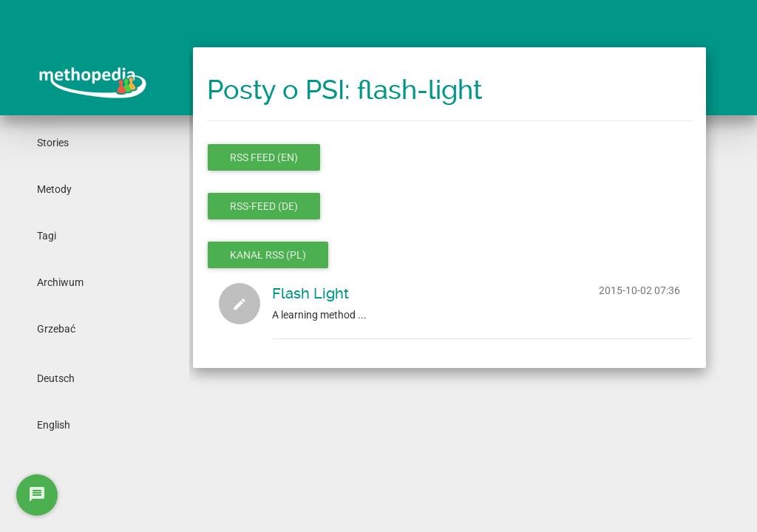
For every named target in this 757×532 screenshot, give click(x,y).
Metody (54, 189)
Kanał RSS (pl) (268, 255)
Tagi (47, 236)
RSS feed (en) (264, 157)
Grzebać (56, 329)
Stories (53, 143)
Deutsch (56, 378)
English (54, 425)
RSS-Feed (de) (264, 206)
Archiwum (60, 282)
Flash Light (310, 293)
